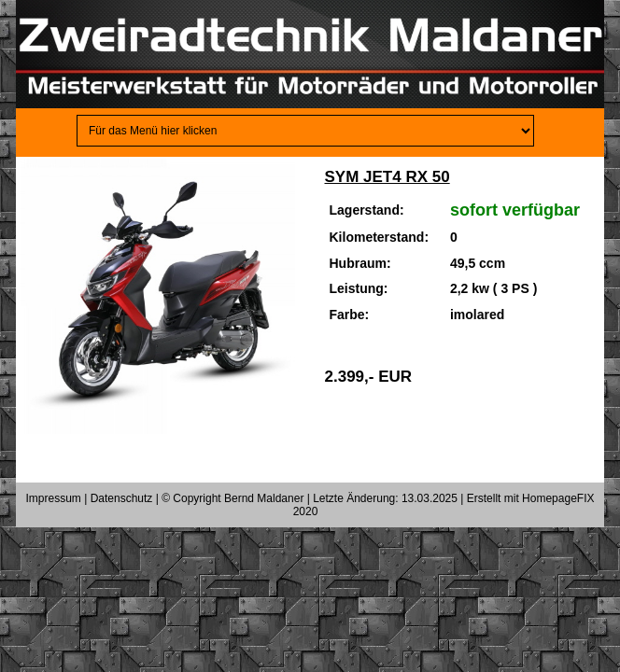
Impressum (54, 498)
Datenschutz (122, 498)
